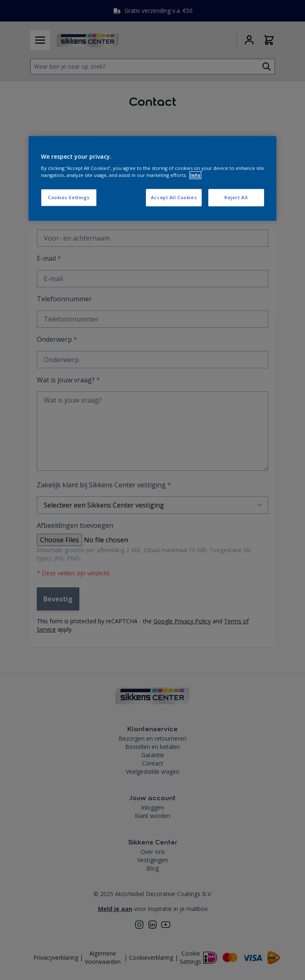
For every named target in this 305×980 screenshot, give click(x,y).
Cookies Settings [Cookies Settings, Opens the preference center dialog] (69, 198)
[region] (152, 179)
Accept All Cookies (174, 198)
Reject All (236, 198)
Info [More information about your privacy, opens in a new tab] (195, 175)
